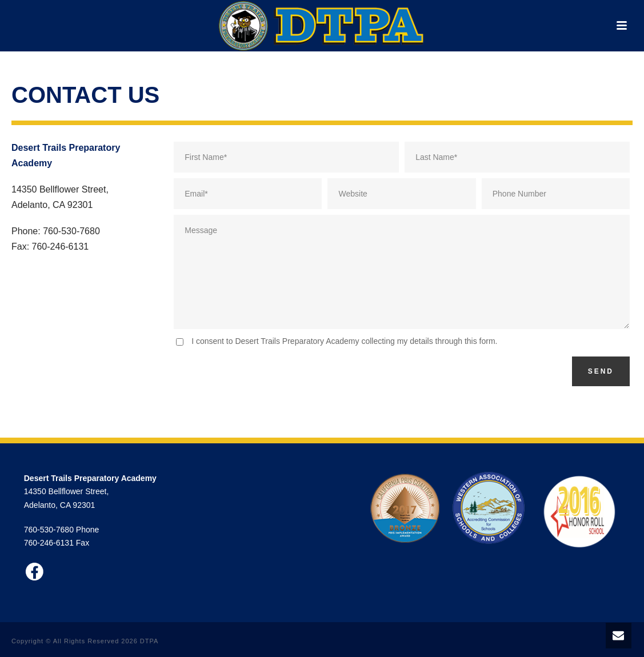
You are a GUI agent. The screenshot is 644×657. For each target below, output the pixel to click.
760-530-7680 (49, 530)
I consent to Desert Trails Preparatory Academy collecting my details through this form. (344, 341)
